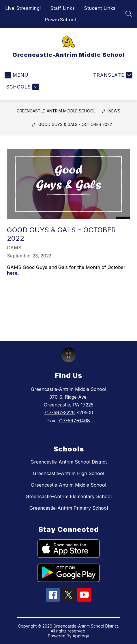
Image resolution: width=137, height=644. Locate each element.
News (114, 111)
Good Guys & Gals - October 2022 (75, 124)
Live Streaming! (23, 8)
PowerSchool (61, 20)
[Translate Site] (112, 75)
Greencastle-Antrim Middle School (56, 111)
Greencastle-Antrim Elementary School (69, 496)
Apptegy (81, 636)
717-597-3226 (59, 413)
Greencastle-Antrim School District (69, 462)
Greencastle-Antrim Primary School (69, 508)
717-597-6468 (74, 421)
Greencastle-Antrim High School (68, 473)
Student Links (100, 8)
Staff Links (63, 8)
